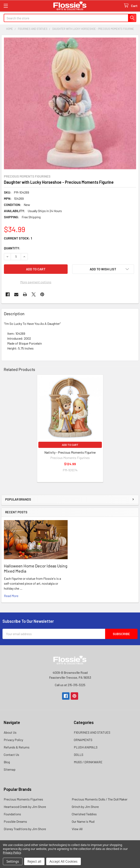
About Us (10, 732)
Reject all (34, 861)
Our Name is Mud (83, 821)
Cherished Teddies (84, 814)
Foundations (12, 814)
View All (77, 829)
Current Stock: (18, 238)
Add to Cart (70, 445)
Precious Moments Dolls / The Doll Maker (100, 799)
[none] (70, 103)
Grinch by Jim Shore (85, 807)
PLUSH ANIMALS (86, 747)
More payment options (36, 282)
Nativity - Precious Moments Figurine (70, 452)
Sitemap (10, 769)
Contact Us (11, 755)
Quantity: (12, 248)
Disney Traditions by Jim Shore (25, 829)
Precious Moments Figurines (23, 799)
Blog (7, 762)
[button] (103, 269)
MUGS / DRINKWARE (88, 762)
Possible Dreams (15, 821)
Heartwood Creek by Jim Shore (25, 807)
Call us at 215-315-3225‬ (70, 685)
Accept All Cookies (64, 861)
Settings (13, 861)
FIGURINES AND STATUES (92, 732)
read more (11, 596)
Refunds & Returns (17, 747)
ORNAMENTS (83, 740)
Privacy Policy (13, 740)
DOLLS (79, 755)
